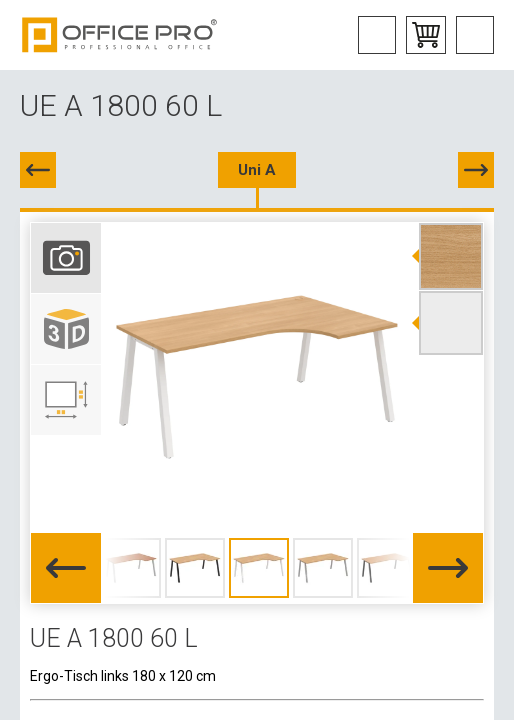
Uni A (257, 170)
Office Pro (120, 35)
